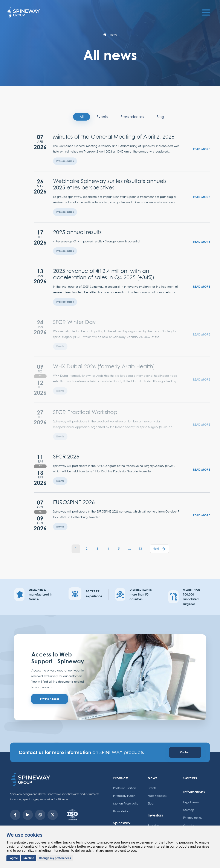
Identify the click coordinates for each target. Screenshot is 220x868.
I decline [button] (28, 858)
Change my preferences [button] (55, 858)
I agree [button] (13, 858)
